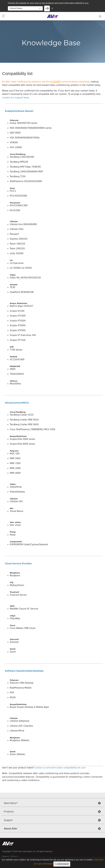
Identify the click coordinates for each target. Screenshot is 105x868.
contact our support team (16, 98)
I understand (62, 864)
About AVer (11, 829)
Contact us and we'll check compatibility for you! (60, 768)
